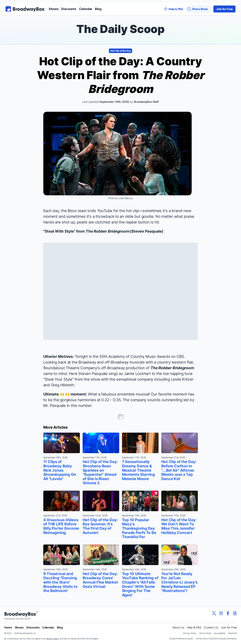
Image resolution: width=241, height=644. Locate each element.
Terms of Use (205, 633)
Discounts (69, 9)
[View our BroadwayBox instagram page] (221, 613)
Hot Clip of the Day (121, 51)
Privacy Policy (190, 633)
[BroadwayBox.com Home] (25, 9)
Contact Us (211, 627)
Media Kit (233, 633)
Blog (98, 9)
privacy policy (53, 639)
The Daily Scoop (120, 29)
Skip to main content (121, 0)
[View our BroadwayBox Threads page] (235, 613)
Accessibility (220, 633)
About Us (178, 627)
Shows (54, 9)
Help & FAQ (194, 627)
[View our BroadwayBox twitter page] (214, 613)
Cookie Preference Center (181, 639)
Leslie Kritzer (182, 379)
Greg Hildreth (63, 385)
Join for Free (224, 9)
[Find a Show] (198, 9)
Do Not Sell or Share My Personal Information (216, 639)
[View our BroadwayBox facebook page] (228, 613)
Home (8, 627)
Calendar (86, 9)
